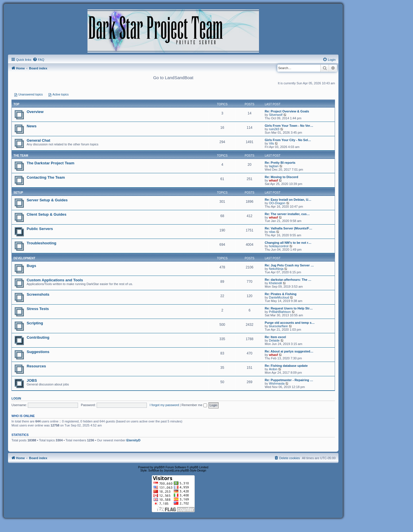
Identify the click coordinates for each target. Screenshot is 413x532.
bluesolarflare (278, 326)
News (32, 126)
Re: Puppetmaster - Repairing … (289, 380)
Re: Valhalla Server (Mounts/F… (289, 228)
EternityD (134, 440)
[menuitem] (38, 60)
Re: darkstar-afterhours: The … (288, 280)
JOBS (32, 380)
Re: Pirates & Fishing (281, 294)
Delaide (274, 340)
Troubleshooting (41, 243)
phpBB (158, 467)
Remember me (194, 405)
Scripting (35, 323)
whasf (273, 180)
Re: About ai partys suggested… (289, 351)
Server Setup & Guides (47, 200)
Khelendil (275, 283)
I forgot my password (164, 405)
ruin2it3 (274, 129)
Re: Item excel (275, 337)
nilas (272, 232)
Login (16, 398)
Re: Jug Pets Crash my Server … (289, 265)
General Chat (38, 140)
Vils (272, 143)
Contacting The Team (46, 177)
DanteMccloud (279, 297)
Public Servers (40, 229)
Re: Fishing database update (286, 366)
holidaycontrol (279, 246)
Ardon (273, 369)
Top (16, 104)
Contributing (38, 337)
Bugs (31, 266)
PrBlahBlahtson (280, 312)
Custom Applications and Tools (55, 280)
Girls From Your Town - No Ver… (289, 126)
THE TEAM (21, 156)
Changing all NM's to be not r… (288, 243)
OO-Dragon (277, 203)
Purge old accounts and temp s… (290, 323)
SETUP (18, 193)
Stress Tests (38, 309)
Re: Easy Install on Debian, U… (288, 200)
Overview (35, 112)
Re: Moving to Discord (281, 177)
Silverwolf (276, 115)
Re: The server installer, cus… (287, 214)
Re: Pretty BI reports (280, 163)
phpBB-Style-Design (193, 470)
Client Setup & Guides (46, 214)
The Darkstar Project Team (50, 163)
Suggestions (38, 352)
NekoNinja (276, 269)
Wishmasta (277, 383)
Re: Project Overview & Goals (287, 111)
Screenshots (38, 294)
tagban (274, 166)
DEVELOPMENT (24, 258)
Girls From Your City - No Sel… (288, 140)
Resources (36, 366)
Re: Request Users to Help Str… (289, 308)
